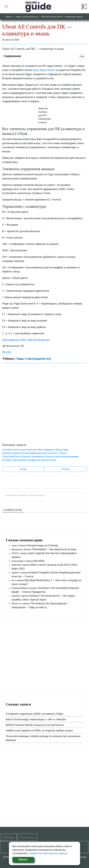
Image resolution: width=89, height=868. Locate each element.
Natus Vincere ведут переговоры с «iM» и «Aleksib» (36, 719)
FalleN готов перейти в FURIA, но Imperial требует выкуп (39, 731)
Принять (23, 859)
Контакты (27, 837)
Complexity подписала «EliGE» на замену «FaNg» (35, 714)
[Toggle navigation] (6, 7)
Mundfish (39, 561)
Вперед (66, 469)
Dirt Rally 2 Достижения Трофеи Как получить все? (29, 460)
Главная (9, 17)
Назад (23, 469)
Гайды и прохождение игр (27, 17)
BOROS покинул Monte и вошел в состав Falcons (35, 725)
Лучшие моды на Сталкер (43, 545)
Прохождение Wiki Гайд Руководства (26, 340)
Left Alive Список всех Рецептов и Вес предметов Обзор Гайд (35, 450)
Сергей (16, 565)
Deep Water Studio (44, 70)
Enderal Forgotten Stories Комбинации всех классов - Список (34, 453)
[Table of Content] (82, 56)
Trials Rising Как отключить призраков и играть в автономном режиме (40, 457)
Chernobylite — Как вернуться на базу (54, 549)
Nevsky (7, 352)
